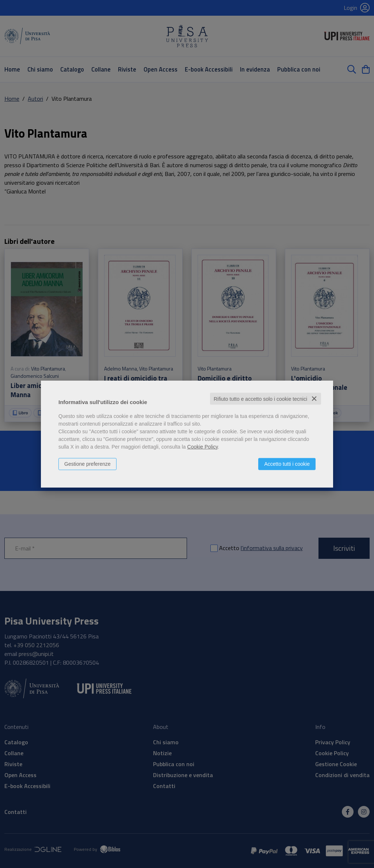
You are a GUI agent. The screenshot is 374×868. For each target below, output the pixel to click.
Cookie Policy (203, 446)
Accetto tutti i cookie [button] (287, 464)
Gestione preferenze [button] (87, 464)
